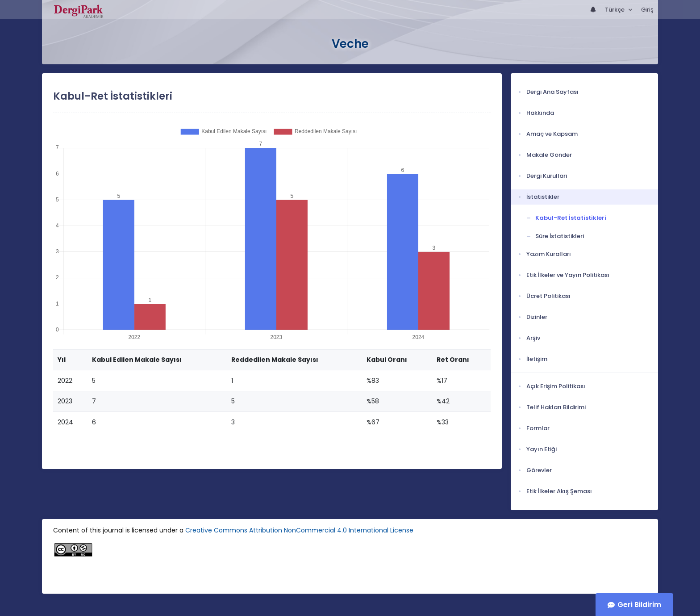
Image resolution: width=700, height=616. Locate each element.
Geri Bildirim (639, 605)
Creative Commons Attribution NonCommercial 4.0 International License (299, 530)
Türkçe (615, 10)
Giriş (647, 10)
